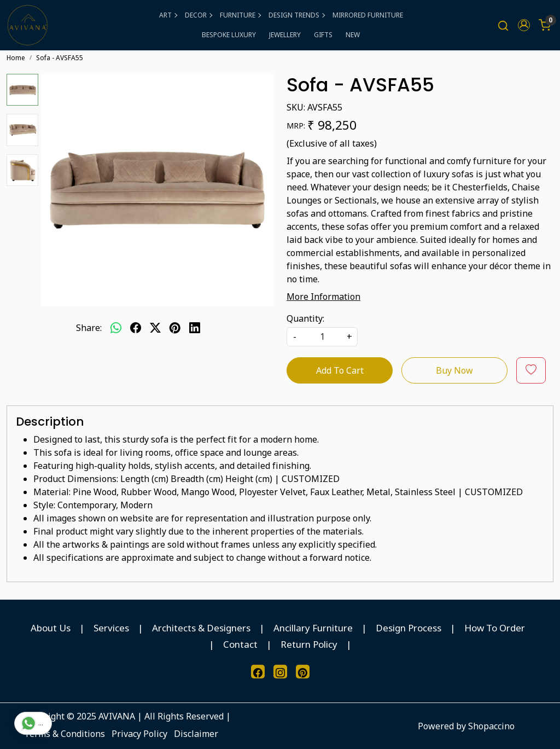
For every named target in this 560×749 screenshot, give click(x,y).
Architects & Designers (201, 628)
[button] (524, 25)
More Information (323, 297)
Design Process (409, 628)
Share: (89, 328)
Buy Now (454, 370)
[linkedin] (195, 328)
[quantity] (322, 337)
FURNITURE (240, 15)
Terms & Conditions (65, 734)
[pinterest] (175, 328)
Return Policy (309, 644)
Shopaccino (491, 726)
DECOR (198, 15)
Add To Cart (340, 370)
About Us (51, 628)
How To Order (495, 628)
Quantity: (305, 318)
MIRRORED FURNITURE (368, 15)
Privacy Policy (139, 734)
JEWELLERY (285, 35)
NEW (353, 35)
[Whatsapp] (116, 328)
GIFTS (323, 35)
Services (111, 628)
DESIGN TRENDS (296, 15)
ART (168, 15)
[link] (503, 25)
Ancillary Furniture (313, 628)
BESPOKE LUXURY (229, 35)
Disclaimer (196, 734)
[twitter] (155, 328)
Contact (240, 644)
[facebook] (136, 328)
